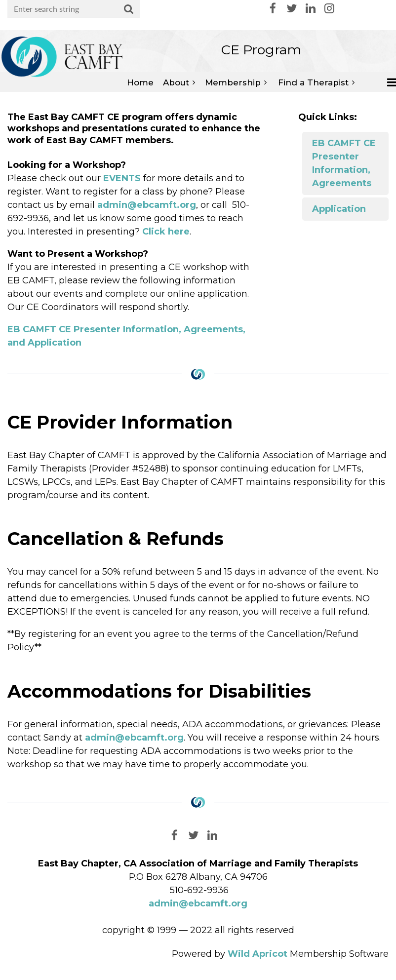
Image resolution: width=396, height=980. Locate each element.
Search (129, 9)
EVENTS (122, 178)
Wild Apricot (257, 954)
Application (339, 209)
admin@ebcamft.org (147, 205)
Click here (166, 232)
